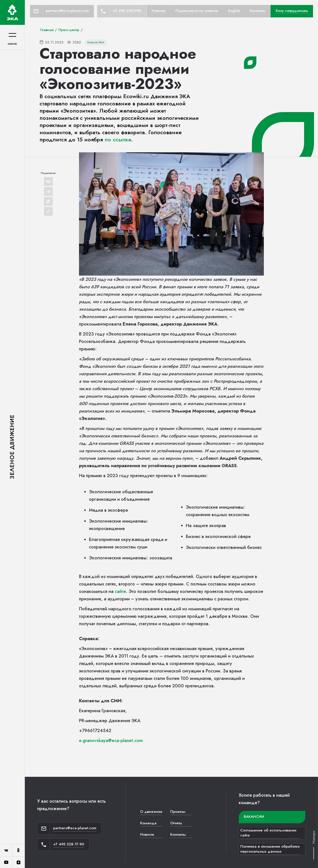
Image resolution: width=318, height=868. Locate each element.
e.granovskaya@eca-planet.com (111, 741)
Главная (47, 30)
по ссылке (118, 139)
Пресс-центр (69, 30)
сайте (120, 591)
